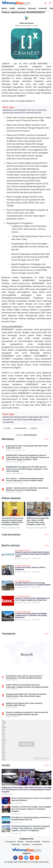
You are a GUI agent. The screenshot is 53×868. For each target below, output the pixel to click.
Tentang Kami (10, 842)
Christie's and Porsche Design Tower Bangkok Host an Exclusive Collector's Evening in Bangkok (31, 809)
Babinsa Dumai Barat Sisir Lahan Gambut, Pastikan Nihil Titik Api (24, 704)
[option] (14, 516)
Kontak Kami (37, 844)
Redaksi (21, 842)
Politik (12, 8)
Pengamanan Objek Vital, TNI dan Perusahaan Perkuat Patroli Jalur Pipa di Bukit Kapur (26, 695)
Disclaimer (26, 844)
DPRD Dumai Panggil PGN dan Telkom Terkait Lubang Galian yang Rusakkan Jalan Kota (38, 521)
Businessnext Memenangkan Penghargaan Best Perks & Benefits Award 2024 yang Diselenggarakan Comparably (26, 420)
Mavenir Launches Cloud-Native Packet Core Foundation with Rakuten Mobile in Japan (32, 554)
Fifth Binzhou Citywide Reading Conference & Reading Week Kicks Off (31, 819)
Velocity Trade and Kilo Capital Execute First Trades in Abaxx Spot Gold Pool (32, 599)
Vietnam (34, 428)
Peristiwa (22, 8)
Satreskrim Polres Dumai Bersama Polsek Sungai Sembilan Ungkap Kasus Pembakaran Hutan (13, 521)
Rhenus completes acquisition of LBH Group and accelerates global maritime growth (27, 713)
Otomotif (43, 8)
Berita (4, 8)
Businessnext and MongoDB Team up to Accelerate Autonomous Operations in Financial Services (25, 111)
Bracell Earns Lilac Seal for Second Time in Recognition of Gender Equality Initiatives (24, 677)
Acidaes (8, 428)
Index (48, 439)
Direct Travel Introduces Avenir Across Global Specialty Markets (31, 799)
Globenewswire (23, 551)
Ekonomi (32, 8)
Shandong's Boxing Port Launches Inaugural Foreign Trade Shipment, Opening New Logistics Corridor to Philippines (31, 828)
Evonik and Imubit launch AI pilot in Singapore (30, 568)
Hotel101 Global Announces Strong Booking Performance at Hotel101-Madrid (33, 584)
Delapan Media (27, 865)
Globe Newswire (27, 23)
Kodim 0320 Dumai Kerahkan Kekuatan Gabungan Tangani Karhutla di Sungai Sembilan (27, 686)
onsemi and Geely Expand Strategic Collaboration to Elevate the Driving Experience (31, 615)
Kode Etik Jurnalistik (33, 842)
